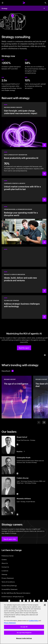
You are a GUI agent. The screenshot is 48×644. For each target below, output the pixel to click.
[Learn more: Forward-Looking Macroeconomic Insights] (24, 125)
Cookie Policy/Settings (9, 585)
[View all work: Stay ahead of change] (8, 371)
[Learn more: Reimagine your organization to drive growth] (24, 224)
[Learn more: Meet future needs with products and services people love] (24, 281)
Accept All (24, 627)
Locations (5, 571)
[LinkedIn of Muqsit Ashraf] (17, 445)
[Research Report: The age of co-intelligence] (17, 397)
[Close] (45, 605)
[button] (24, 348)
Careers (4, 559)
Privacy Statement (8, 578)
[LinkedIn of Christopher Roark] (17, 473)
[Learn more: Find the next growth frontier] (24, 190)
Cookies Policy (34, 621)
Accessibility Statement (9, 589)
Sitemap (4, 574)
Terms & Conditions (8, 582)
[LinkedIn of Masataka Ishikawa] (17, 514)
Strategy (4, 8)
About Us (5, 563)
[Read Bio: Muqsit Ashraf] (21, 451)
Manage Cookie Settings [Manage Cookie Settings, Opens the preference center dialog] (24, 638)
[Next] (44, 422)
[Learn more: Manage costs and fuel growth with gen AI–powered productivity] (24, 163)
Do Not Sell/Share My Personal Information (16, 593)
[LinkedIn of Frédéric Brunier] (17, 494)
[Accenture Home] (24, 3)
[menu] (3, 3)
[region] (24, 623)
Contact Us (5, 567)
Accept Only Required (24, 633)
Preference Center (8, 556)
